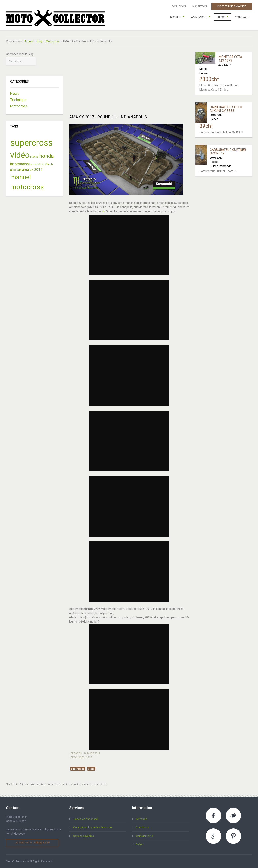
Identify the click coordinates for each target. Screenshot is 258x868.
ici (104, 211)
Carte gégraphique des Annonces (93, 827)
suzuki (34, 157)
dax (19, 170)
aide (13, 170)
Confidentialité (144, 836)
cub (50, 164)
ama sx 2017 (32, 169)
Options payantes (83, 836)
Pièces (214, 119)
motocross (27, 187)
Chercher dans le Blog (20, 54)
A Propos (141, 819)
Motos (203, 69)
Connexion (179, 6)
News (15, 94)
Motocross (19, 106)
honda (46, 156)
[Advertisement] (129, 80)
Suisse (204, 73)
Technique (18, 100)
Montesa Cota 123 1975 (230, 59)
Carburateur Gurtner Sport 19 (228, 151)
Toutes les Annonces (85, 819)
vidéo (91, 769)
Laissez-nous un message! (32, 842)
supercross (78, 769)
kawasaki (35, 164)
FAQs (139, 844)
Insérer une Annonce (232, 6)
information (20, 164)
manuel (21, 177)
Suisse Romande (221, 166)
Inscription (199, 6)
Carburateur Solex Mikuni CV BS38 (226, 109)
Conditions (142, 827)
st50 (45, 164)
